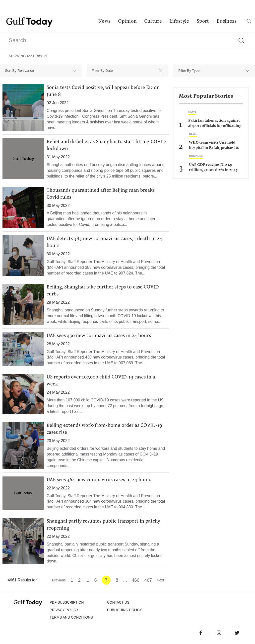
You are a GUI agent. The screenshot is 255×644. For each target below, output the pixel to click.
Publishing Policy (125, 610)
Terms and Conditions (71, 617)
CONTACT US (118, 602)
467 (148, 580)
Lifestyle (179, 21)
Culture (153, 21)
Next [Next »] (160, 580)
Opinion (127, 21)
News (104, 21)
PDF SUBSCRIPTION (67, 602)
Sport (203, 21)
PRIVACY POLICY (64, 610)
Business (226, 21)
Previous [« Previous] (59, 580)
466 (136, 580)
